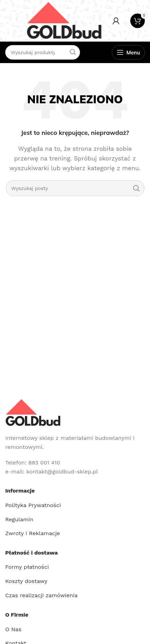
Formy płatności (27, 567)
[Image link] (33, 412)
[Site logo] (64, 20)
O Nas (13, 629)
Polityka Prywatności (33, 505)
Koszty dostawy (26, 581)
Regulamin (19, 519)
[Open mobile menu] (128, 52)
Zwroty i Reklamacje (33, 533)
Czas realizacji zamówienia (41, 595)
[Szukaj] (75, 188)
